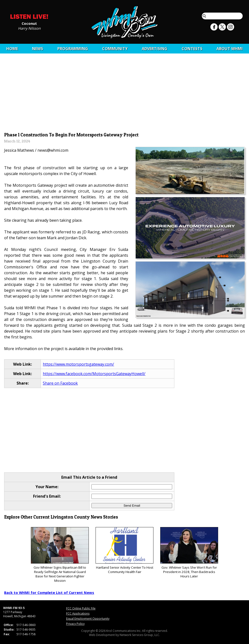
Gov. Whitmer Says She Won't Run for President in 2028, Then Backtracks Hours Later (189, 553)
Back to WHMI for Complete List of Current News (49, 592)
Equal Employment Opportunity (88, 619)
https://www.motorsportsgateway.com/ (78, 364)
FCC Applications (78, 613)
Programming (73, 49)
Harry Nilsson (29, 28)
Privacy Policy (75, 624)
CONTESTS (192, 49)
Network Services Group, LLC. (140, 635)
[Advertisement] (125, 94)
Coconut (29, 23)
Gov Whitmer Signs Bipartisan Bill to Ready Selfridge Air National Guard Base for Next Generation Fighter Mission (60, 555)
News (38, 49)
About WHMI (230, 49)
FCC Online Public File (81, 608)
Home (12, 49)
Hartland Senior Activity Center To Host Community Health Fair (124, 551)
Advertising (155, 49)
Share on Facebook (60, 383)
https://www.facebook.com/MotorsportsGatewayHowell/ (94, 374)
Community (115, 49)
